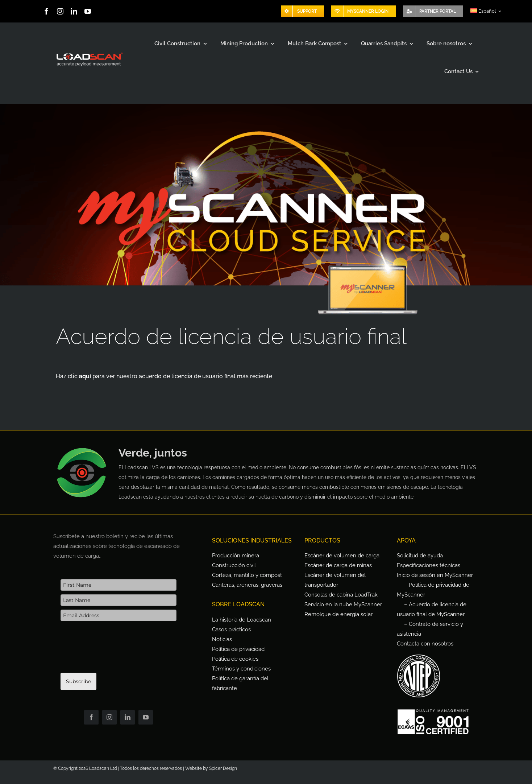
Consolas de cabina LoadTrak (341, 595)
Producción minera (236, 556)
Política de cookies (235, 659)
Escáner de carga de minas (338, 565)
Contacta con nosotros (425, 644)
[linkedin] (74, 11)
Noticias (222, 639)
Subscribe (78, 681)
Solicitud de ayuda (420, 556)
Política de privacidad (238, 649)
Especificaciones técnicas (429, 565)
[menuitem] (486, 11)
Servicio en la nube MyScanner (343, 604)
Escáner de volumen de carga (342, 556)
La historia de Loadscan (242, 620)
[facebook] (46, 11)
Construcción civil (234, 565)
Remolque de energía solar (338, 614)
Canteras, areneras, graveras (247, 585)
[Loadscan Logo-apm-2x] (89, 53)
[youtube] (88, 11)
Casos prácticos (231, 630)
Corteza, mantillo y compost (247, 575)
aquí (86, 376)
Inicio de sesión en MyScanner (435, 575)
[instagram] (60, 11)
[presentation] (116, 651)
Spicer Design (223, 768)
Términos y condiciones (241, 669)
